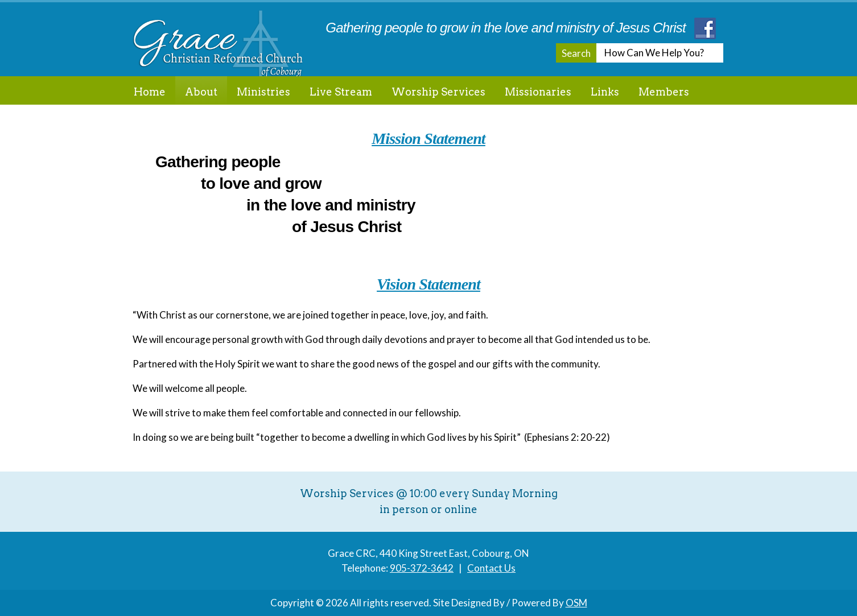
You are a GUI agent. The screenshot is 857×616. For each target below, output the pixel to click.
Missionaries (538, 92)
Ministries (263, 92)
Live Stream (341, 92)
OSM (576, 603)
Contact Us (491, 568)
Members (664, 92)
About (201, 92)
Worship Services (438, 92)
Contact (154, 120)
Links (605, 92)
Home (150, 92)
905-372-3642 (422, 568)
